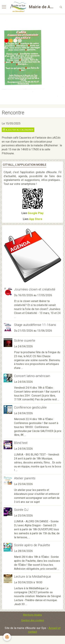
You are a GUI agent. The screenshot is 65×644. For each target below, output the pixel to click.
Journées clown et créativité (35, 289)
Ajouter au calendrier (18, 130)
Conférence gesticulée (30, 407)
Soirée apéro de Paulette (32, 545)
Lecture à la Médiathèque (32, 577)
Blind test (21, 443)
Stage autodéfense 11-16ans (35, 325)
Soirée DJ (21, 510)
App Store (36, 219)
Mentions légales (32, 615)
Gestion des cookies (33, 620)
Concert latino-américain (32, 376)
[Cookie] (7, 637)
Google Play (36, 213)
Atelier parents (25, 478)
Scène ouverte (25, 340)
